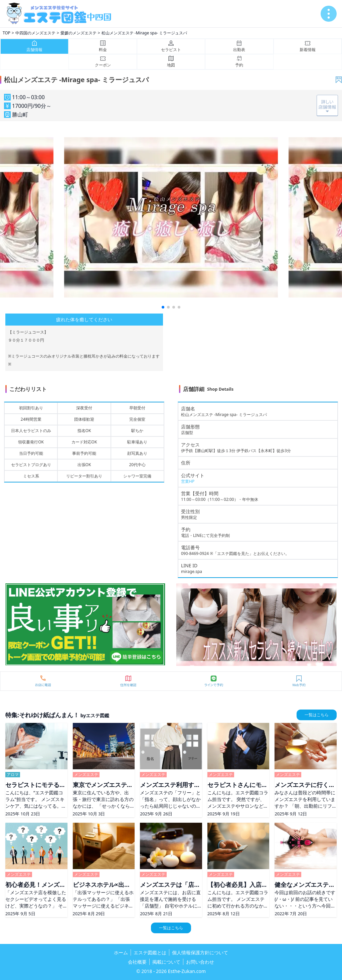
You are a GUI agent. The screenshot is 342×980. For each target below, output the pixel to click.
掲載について (166, 962)
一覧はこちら (317, 715)
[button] (163, 307)
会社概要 (137, 962)
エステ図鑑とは (150, 952)
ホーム (121, 952)
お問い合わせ (200, 962)
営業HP (188, 481)
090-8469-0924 (195, 553)
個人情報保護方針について (200, 952)
